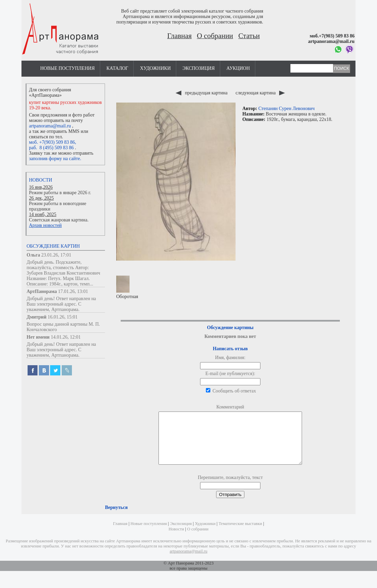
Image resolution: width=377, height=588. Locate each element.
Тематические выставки (240, 534)
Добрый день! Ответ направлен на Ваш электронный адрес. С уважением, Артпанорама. (61, 304)
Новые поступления (67, 68)
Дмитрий (36, 317)
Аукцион (238, 68)
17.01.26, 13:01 (73, 291)
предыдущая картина (202, 93)
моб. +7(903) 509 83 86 (52, 142)
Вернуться (116, 518)
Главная (180, 36)
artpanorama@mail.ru (50, 126)
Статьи (249, 36)
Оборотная (127, 287)
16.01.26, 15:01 (63, 317)
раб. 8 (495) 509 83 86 (51, 148)
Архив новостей (45, 225)
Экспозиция (198, 68)
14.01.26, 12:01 (66, 337)
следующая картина (260, 93)
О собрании (215, 36)
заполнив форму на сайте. (55, 159)
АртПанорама (42, 291)
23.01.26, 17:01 (56, 255)
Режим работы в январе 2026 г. (60, 193)
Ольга (33, 255)
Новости (41, 180)
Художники (155, 68)
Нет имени (38, 337)
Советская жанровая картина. (59, 220)
